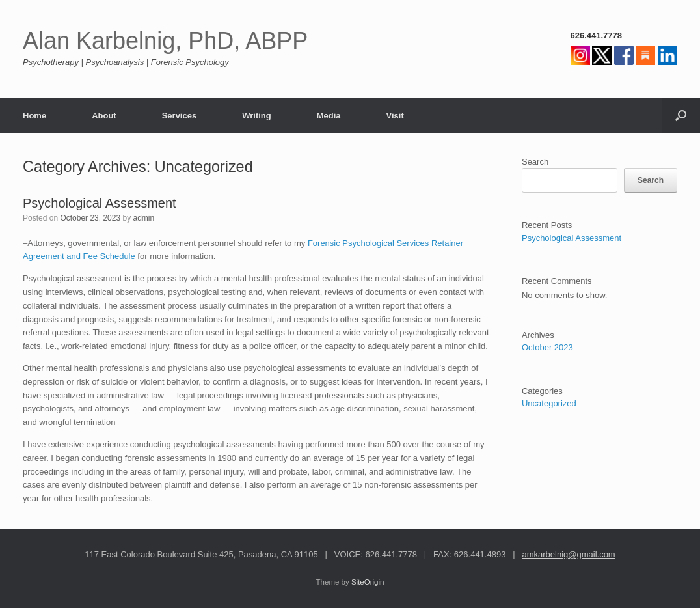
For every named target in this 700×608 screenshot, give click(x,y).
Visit (395, 116)
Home (34, 116)
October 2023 (547, 347)
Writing (257, 116)
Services (180, 116)
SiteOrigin (368, 582)
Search (535, 162)
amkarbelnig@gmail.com (568, 554)
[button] (681, 116)
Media (329, 116)
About (104, 116)
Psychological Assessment (100, 203)
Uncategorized (549, 403)
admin (143, 218)
